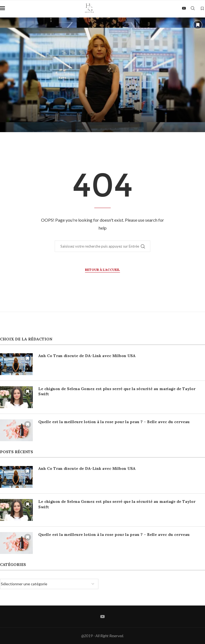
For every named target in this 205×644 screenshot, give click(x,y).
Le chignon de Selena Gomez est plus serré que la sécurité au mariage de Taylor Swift (117, 391)
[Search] (193, 8)
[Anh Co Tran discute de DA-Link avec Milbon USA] (102, 75)
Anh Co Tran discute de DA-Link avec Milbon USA (87, 356)
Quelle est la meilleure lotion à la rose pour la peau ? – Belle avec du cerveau (114, 422)
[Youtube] (184, 8)
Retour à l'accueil (102, 270)
